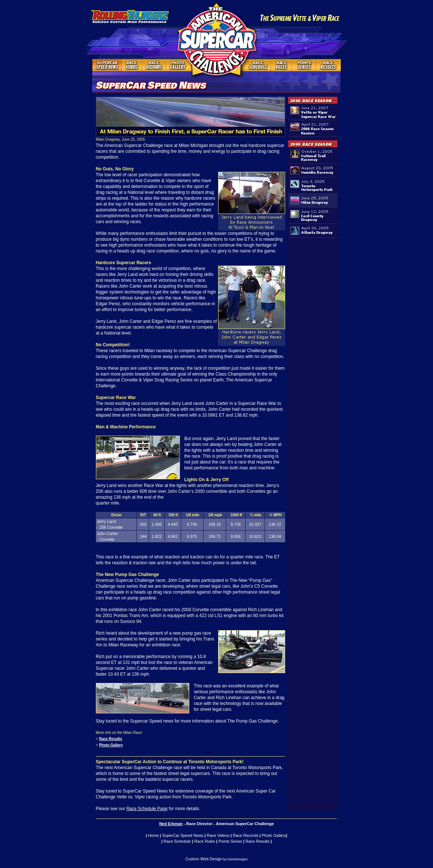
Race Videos (218, 835)
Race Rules (205, 841)
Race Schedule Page (147, 809)
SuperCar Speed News (183, 835)
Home (153, 835)
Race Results (111, 739)
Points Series (230, 841)
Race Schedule (177, 841)
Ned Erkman (171, 824)
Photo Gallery (111, 745)
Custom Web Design (204, 859)
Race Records (246, 835)
